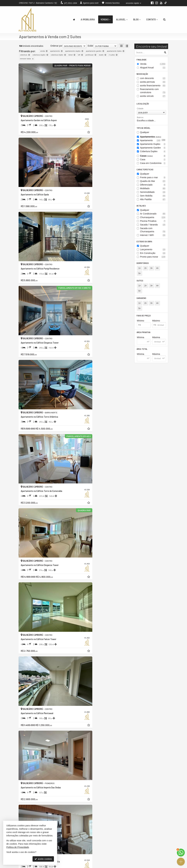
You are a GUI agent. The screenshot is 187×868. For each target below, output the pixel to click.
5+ (163, 271)
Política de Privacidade (99, 866)
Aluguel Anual (153, 68)
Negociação (143, 74)
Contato (152, 19)
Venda (153, 64)
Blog (137, 19)
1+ (140, 271)
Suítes (140, 278)
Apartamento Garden (153, 149)
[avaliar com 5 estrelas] (34, 810)
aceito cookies (43, 859)
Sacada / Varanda (153, 227)
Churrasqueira (153, 219)
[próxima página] (121, 810)
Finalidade (142, 60)
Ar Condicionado (153, 216)
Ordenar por (56, 46)
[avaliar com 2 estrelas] (24, 810)
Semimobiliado (153, 194)
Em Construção (153, 255)
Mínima (141, 325)
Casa (153, 161)
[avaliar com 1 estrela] (21, 810)
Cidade (140, 109)
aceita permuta (153, 83)
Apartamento (150, 142)
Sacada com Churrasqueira (153, 232)
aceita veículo (153, 97)
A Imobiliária (88, 19)
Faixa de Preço (144, 303)
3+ (151, 271)
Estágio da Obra (145, 243)
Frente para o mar (153, 179)
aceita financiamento (153, 86)
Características (145, 171)
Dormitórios (143, 265)
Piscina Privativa (153, 223)
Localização (143, 104)
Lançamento (153, 252)
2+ (145, 271)
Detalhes (141, 207)
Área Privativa (144, 320)
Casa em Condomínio (153, 164)
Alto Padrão (153, 201)
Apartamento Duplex (153, 145)
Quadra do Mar (153, 183)
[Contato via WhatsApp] (181, 853)
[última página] (127, 810)
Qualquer (145, 134)
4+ (157, 271)
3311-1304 (70, 3)
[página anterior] (95, 810)
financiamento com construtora (153, 91)
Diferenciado (153, 186)
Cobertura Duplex (153, 153)
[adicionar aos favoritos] (70, 120)
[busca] (164, 19)
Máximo (156, 308)
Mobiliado (153, 190)
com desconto (153, 79)
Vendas (105, 19)
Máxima (156, 325)
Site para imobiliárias (149, 866)
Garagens (142, 291)
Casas (153, 157)
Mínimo (141, 308)
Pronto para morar (153, 259)
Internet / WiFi (153, 237)
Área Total (142, 337)
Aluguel (122, 19)
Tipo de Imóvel (144, 129)
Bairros (140, 118)
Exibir (90, 46)
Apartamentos (153, 138)
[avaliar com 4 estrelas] (31, 810)
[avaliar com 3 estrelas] (27, 810)
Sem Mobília (153, 197)
